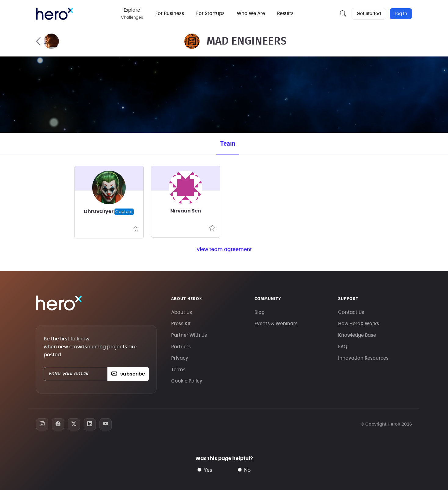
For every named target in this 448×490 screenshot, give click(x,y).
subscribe (128, 374)
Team (228, 144)
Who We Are (251, 14)
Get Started (369, 14)
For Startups (210, 14)
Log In (401, 14)
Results (285, 14)
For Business (170, 14)
